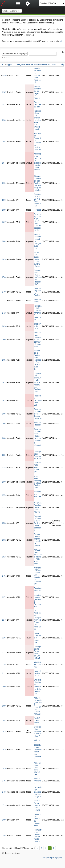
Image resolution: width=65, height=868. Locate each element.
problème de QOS (38, 326)
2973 (4, 104)
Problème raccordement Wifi (38, 400)
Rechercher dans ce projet (15, 54)
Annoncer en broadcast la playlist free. (38, 769)
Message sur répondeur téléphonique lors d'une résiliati (38, 162)
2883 (4, 241)
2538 (4, 523)
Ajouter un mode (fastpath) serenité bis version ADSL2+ (38, 706)
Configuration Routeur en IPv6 (38, 455)
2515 (4, 557)
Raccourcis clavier (11, 853)
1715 (4, 805)
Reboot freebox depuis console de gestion (37, 540)
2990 (4, 75)
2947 (4, 163)
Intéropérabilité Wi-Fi (38, 673)
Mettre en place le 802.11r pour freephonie (38, 75)
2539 (4, 507)
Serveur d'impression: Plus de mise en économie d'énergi (38, 437)
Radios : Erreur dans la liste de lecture (38, 805)
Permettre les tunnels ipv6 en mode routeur (38, 836)
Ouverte (46, 64)
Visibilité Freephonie (38, 665)
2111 (4, 673)
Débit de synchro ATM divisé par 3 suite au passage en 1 (38, 222)
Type (9, 64)
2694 (4, 326)
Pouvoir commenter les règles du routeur (38, 92)
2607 (4, 414)
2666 (4, 340)
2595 (4, 467)
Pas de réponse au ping (38, 104)
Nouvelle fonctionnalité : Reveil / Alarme (38, 508)
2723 (4, 301)
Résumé (38, 64)
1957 (4, 721)
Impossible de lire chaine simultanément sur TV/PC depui (38, 120)
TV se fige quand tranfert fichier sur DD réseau (37, 259)
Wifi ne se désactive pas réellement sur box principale (38, 749)
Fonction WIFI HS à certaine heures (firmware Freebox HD (38, 597)
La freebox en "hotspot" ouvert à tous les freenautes (38, 620)
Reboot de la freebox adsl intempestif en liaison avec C (38, 360)
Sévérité (29, 64)
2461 (4, 576)
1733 (4, 792)
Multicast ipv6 (38, 301)
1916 (4, 750)
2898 (4, 210)
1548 (4, 835)
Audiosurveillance (38, 781)
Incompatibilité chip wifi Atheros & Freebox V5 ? (38, 313)
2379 (4, 597)
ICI (61, 41)
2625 (4, 382)
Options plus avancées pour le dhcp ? (38, 732)
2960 (4, 120)
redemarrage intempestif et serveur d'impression (38, 340)
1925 (4, 732)
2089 (4, 706)
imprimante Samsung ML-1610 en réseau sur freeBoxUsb (38, 383)
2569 (4, 482)
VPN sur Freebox (38, 424)
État (54, 64)
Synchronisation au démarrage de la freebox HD (38, 687)
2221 (4, 652)
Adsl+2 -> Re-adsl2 (38, 720)
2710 (4, 313)
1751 (4, 781)
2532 (4, 540)
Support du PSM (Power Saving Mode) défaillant (38, 523)
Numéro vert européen (38, 495)
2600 (4, 438)
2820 (4, 259)
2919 (4, 200)
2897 (4, 222)
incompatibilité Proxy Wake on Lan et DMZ (38, 652)
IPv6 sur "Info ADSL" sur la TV (38, 467)
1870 (4, 769)
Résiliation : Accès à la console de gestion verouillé (38, 142)
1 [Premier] (37, 848)
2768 (4, 277)
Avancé (7, 58)
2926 (4, 183)
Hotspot (37, 210)
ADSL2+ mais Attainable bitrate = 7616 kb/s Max (38, 557)
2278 (4, 620)
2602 (4, 424)
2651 (4, 360)
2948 (4, 142)
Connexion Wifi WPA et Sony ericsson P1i (38, 200)
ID (4, 64)
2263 (4, 638)
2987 (4, 92)
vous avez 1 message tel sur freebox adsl (38, 482)
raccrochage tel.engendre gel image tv (38, 792)
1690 (4, 820)
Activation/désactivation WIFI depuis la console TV (38, 576)
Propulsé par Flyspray (52, 858)
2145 (4, 665)
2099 (4, 687)
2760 (4, 292)
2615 (4, 400)
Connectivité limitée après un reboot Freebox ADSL (38, 277)
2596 (4, 455)
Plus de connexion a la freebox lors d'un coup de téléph (38, 183)
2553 (4, 495)
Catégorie (20, 64)
